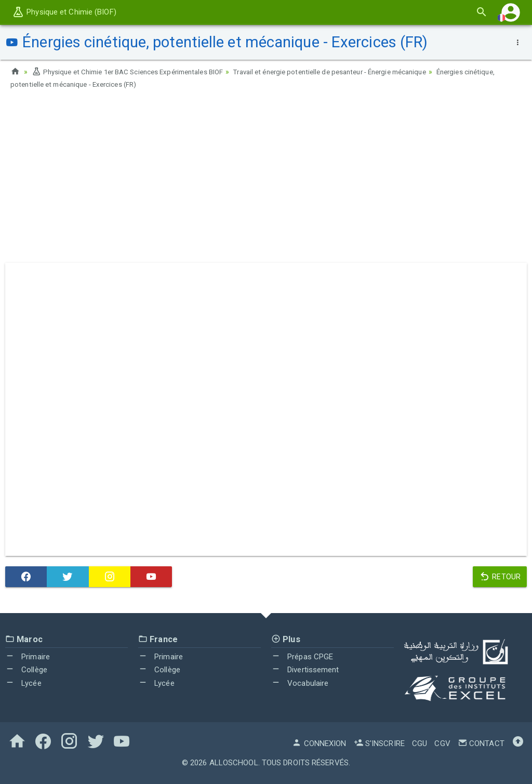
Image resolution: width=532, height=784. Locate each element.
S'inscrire (379, 743)
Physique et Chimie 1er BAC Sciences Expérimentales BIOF (135, 72)
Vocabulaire (300, 683)
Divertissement (305, 669)
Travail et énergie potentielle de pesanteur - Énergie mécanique (354, 72)
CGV (442, 743)
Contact (481, 743)
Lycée (23, 683)
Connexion (319, 743)
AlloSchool (234, 762)
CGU (420, 743)
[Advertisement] (266, 179)
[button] (511, 12)
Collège (26, 669)
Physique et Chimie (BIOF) (64, 12)
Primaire (28, 656)
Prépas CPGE (302, 656)
